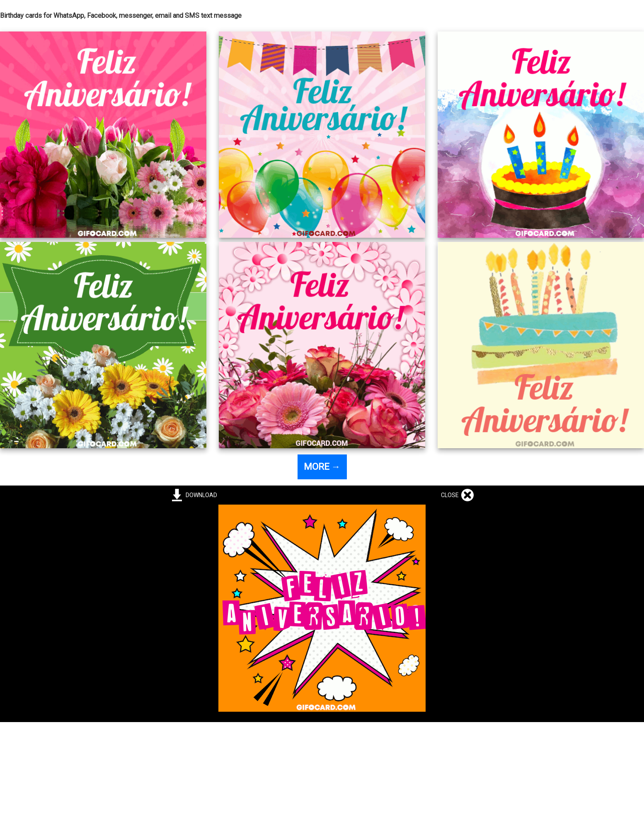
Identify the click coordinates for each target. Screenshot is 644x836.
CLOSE (451, 495)
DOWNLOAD (200, 495)
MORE (322, 467)
